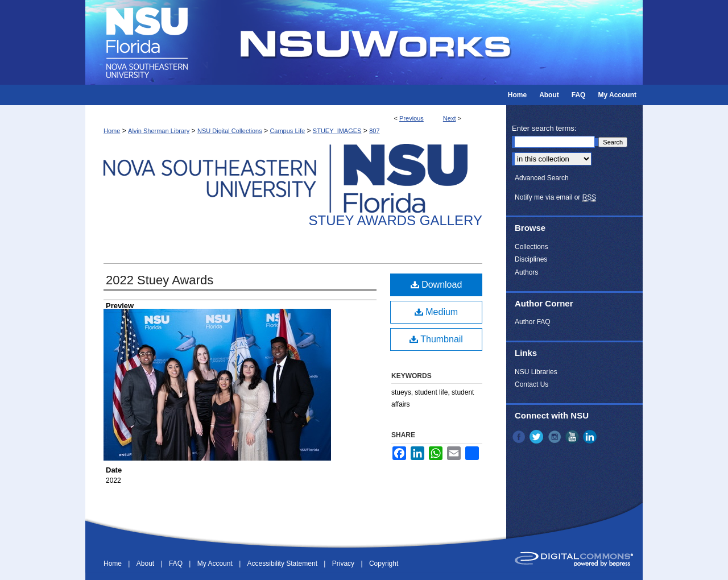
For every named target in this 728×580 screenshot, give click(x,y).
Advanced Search (542, 178)
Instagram (556, 437)
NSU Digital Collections (230, 131)
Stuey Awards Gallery (396, 220)
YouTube (573, 437)
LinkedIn (591, 437)
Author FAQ (533, 322)
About (146, 564)
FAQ (177, 564)
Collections (531, 247)
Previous (411, 118)
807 (374, 131)
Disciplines (531, 259)
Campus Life (287, 131)
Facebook (520, 437)
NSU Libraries (536, 372)
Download (437, 285)
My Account (216, 564)
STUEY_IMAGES (337, 131)
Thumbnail (436, 339)
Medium (436, 312)
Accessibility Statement (284, 564)
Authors (526, 272)
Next (450, 118)
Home (112, 131)
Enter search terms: (544, 128)
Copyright (384, 564)
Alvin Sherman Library (159, 131)
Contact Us (531, 384)
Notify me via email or (555, 197)
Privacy (344, 564)
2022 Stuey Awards (160, 280)
